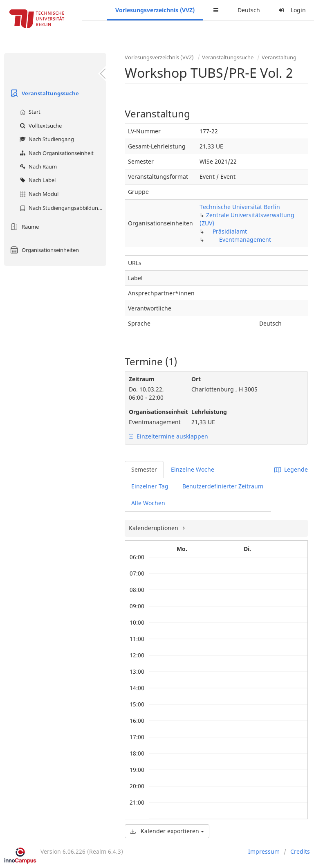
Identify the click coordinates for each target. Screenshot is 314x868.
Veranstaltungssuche (44, 93)
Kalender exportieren (167, 831)
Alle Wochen (148, 503)
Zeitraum (142, 379)
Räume (24, 227)
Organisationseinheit (154, 412)
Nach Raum (37, 166)
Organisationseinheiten (44, 250)
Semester (144, 469)
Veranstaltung (279, 57)
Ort (196, 379)
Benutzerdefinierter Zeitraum (223, 486)
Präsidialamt (230, 231)
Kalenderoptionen (154, 528)
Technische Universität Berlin (240, 207)
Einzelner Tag (150, 486)
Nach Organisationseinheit (56, 153)
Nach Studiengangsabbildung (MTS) (62, 208)
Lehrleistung (209, 412)
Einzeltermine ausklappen (168, 436)
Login (291, 10)
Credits (300, 851)
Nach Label (37, 180)
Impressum (264, 851)
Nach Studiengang (46, 139)
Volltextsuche (40, 126)
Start (29, 112)
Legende (291, 469)
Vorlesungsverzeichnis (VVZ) (155, 10)
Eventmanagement (245, 239)
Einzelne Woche (193, 469)
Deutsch (249, 10)
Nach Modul (38, 194)
